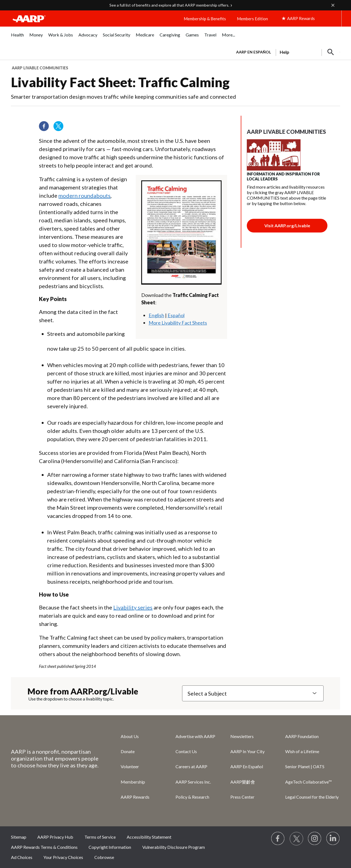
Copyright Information (110, 847)
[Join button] (287, 226)
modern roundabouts (84, 195)
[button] (331, 52)
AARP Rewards (135, 797)
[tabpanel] (286, 52)
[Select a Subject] (253, 693)
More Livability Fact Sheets (178, 323)
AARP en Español (254, 52)
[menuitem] (17, 38)
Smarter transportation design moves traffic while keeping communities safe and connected (124, 97)
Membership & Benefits (205, 19)
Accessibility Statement (149, 837)
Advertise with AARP (195, 736)
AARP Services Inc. (193, 782)
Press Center (242, 797)
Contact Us (186, 751)
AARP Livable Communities (40, 68)
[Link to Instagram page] (315, 839)
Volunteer (130, 766)
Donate (128, 751)
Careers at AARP (191, 766)
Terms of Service (100, 837)
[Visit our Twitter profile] (60, 128)
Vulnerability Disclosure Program (174, 847)
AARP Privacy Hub (55, 837)
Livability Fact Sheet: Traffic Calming (120, 82)
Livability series (133, 607)
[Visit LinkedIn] (333, 839)
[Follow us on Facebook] (46, 128)
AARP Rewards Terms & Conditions (44, 847)
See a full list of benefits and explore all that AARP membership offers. (169, 5)
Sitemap (19, 837)
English (156, 315)
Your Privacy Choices (63, 857)
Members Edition (252, 19)
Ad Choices (22, 857)
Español (176, 315)
